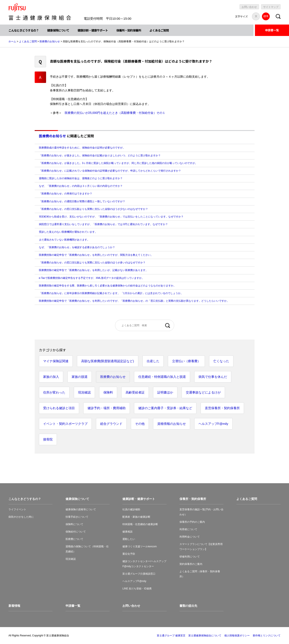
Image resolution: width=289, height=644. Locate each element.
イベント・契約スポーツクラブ (65, 424)
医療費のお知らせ (50, 41)
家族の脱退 (80, 377)
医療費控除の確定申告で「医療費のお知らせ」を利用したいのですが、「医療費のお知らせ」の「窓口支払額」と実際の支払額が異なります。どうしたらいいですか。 (134, 301)
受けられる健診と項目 (59, 408)
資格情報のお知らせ (172, 424)
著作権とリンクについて (267, 636)
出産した (153, 361)
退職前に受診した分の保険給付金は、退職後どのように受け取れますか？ (81, 178)
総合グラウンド (111, 424)
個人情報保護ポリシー (237, 636)
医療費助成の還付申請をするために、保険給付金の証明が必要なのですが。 (82, 148)
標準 (266, 16)
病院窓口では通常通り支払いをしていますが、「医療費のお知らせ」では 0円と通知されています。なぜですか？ (103, 224)
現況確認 (84, 392)
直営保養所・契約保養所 (222, 408)
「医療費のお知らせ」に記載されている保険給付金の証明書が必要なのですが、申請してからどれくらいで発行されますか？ (110, 171)
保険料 (108, 392)
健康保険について (58, 30)
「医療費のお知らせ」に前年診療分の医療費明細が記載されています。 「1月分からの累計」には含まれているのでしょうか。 (111, 293)
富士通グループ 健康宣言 (171, 636)
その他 (140, 424)
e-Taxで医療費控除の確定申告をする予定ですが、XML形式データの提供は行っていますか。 (92, 278)
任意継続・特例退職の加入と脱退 (162, 377)
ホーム (12, 41)
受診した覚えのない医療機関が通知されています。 (68, 232)
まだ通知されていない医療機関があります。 (64, 240)
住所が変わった (54, 392)
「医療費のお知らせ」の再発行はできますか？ (66, 194)
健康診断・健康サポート (93, 30)
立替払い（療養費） (186, 361)
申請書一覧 (272, 30)
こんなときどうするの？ (24, 30)
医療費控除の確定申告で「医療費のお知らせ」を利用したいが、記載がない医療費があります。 (93, 270)
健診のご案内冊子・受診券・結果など (165, 408)
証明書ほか (165, 392)
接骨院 (48, 439)
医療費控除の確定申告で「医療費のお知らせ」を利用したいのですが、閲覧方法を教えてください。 (96, 255)
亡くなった (221, 361)
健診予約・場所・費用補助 (107, 408)
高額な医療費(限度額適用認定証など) (108, 361)
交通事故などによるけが (203, 392)
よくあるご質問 (159, 30)
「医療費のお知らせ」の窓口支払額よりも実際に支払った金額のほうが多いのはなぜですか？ (92, 263)
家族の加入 (51, 377)
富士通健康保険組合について (205, 636)
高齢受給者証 (135, 392)
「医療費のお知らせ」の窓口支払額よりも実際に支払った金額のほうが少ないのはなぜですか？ (93, 209)
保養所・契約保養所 (129, 30)
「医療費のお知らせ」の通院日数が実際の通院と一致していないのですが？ (82, 201)
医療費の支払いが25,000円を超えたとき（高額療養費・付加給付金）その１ (115, 113)
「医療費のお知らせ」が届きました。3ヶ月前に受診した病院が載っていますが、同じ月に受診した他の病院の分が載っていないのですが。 (118, 163)
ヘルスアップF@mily (213, 424)
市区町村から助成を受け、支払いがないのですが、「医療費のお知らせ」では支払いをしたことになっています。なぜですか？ (111, 217)
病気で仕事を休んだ (213, 377)
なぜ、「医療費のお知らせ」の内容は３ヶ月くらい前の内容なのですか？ (81, 186)
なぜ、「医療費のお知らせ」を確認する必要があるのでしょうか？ (77, 247)
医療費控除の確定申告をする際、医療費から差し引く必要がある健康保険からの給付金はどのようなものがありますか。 (107, 286)
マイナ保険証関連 (56, 361)
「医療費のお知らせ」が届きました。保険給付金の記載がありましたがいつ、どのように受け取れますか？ (100, 155)
